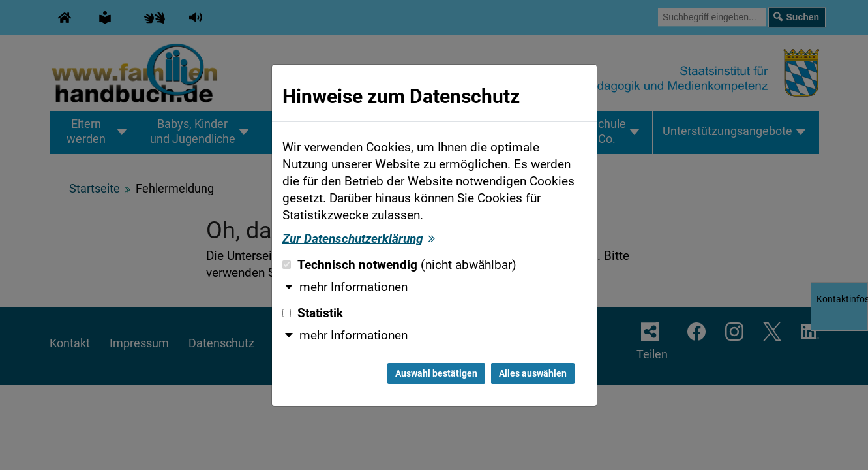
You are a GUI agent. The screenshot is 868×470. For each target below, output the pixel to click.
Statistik (313, 313)
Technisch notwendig (399, 265)
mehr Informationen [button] (353, 287)
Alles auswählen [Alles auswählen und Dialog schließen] (533, 373)
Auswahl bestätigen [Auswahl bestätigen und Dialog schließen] (436, 373)
